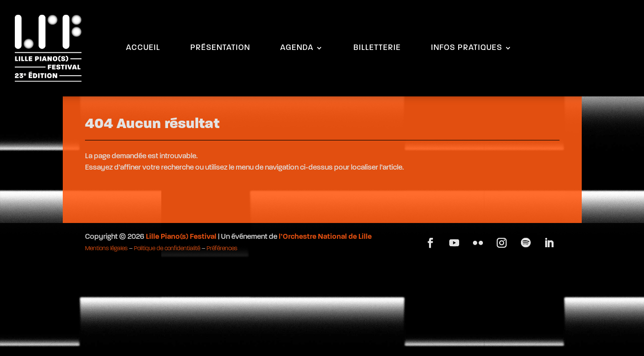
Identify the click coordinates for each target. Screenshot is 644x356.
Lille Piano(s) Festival (181, 237)
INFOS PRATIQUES (467, 48)
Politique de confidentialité (167, 249)
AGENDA (297, 48)
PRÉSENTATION (220, 48)
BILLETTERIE (377, 48)
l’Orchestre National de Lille (325, 237)
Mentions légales (106, 249)
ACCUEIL (143, 48)
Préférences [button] (222, 249)
